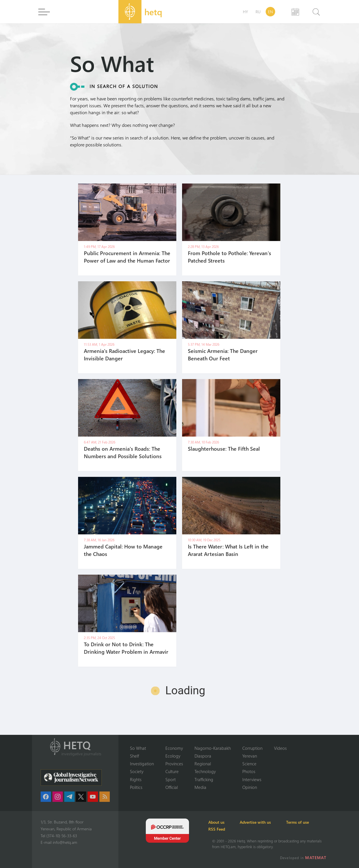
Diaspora (203, 756)
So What (138, 747)
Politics (136, 787)
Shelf (134, 756)
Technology (205, 771)
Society (137, 771)
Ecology (173, 756)
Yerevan (250, 756)
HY (245, 12)
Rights (136, 779)
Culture (172, 771)
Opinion (250, 787)
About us (220, 822)
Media (200, 787)
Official (172, 787)
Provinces (174, 763)
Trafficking (204, 779)
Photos (249, 771)
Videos (280, 747)
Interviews (252, 779)
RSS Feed (220, 829)
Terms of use (308, 822)
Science (249, 763)
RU (258, 12)
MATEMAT (317, 858)
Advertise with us (262, 822)
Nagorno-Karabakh (213, 747)
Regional (203, 763)
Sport (171, 779)
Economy (174, 747)
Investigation (142, 763)
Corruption (252, 747)
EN (270, 12)
